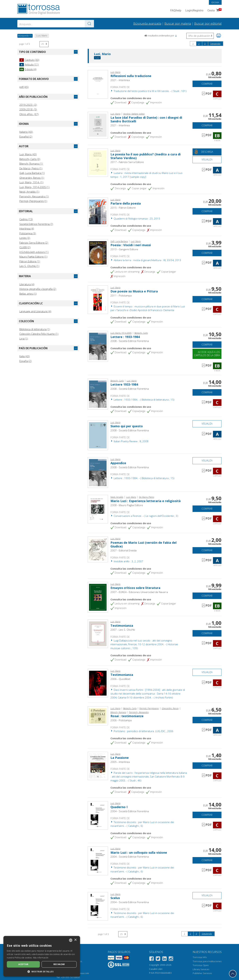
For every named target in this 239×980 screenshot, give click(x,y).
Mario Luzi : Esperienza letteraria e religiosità (146, 501)
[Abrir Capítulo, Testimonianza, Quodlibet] (98, 683)
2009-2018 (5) (28, 109)
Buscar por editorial (208, 23)
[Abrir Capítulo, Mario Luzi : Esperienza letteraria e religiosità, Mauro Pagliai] (98, 509)
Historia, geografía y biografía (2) (38, 289)
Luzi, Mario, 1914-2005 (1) (34, 187)
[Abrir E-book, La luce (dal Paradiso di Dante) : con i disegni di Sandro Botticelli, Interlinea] (98, 125)
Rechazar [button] (59, 964)
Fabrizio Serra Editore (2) (34, 243)
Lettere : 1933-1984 (125, 337)
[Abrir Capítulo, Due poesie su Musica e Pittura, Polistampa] (98, 299)
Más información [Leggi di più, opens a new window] (41, 958)
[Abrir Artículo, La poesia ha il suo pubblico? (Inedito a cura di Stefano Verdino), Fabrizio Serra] (98, 162)
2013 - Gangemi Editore (124, 249)
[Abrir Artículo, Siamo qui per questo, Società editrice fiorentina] (98, 435)
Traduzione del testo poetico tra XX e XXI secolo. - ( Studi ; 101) (149, 91)
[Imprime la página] (219, 36)
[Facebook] (152, 959)
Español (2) (26, 137)
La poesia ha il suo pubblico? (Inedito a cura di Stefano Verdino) (146, 156)
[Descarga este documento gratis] (207, 152)
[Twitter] (158, 959)
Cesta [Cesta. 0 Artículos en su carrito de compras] (214, 11)
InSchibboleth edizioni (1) (34, 252)
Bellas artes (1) (28, 294)
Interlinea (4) (27, 229)
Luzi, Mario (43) (28, 154)
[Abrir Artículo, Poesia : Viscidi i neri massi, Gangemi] (98, 252)
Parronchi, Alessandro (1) (34, 196)
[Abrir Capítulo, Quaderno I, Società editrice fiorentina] (98, 815)
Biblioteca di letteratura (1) (35, 329)
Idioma (215, 2)
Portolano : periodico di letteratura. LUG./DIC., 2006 (142, 731)
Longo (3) (25, 238)
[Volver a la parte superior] (233, 974)
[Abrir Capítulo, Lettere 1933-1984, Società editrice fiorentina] (98, 394)
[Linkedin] (164, 959)
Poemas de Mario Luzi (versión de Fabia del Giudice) (144, 544)
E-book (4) (28, 69)
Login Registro (194, 11)
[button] (176, 36)
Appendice (118, 463)
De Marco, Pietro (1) (31, 168)
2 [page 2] (199, 44)
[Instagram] (171, 959)
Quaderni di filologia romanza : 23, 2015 (135, 218)
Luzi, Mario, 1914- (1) (31, 182)
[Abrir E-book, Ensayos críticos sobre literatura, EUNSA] (98, 597)
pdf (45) (24, 87)
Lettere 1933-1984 (124, 384)
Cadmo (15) (26, 219)
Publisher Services (202, 973)
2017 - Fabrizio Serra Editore (127, 162)
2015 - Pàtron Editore (123, 208)
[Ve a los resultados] (89, 24)
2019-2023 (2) (28, 105)
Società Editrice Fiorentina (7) (36, 224)
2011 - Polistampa (121, 295)
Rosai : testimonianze (127, 716)
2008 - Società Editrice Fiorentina (130, 341)
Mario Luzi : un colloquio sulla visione (139, 852)
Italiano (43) (26, 132)
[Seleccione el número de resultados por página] (44, 44)
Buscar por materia (178, 23)
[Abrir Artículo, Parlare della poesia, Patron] (98, 212)
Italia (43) (25, 356)
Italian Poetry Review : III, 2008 (129, 441)
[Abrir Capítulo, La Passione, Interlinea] (98, 766)
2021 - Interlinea (120, 80)
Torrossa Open (201, 965)
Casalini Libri (156, 969)
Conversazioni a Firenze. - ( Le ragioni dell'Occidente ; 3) (144, 516)
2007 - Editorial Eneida (124, 550)
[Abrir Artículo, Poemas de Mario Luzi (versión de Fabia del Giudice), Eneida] (98, 549)
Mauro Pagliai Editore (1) (33, 257)
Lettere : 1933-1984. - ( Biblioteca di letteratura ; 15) (142, 400)
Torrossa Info (200, 957)
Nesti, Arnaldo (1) (29, 192)
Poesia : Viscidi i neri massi (131, 245)
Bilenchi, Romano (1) (31, 164)
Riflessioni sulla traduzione (131, 76)
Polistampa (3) (28, 233)
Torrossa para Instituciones (207, 961)
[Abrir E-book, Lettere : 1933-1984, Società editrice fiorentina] (98, 346)
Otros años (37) (29, 114)
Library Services (201, 969)
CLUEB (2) (25, 247)
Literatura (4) (27, 284)
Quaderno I (119, 807)
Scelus (115, 898)
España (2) (26, 361)
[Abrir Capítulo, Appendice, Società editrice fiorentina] (98, 472)
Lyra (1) (24, 339)
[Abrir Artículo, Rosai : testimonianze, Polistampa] (98, 715)
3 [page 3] (205, 44)
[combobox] (56, 24)
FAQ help (176, 11)
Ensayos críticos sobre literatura (135, 588)
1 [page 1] (193, 44)
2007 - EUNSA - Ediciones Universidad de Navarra (139, 592)
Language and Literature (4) (35, 311)
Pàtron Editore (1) (30, 261)
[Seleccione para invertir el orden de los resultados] (200, 36)
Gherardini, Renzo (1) (32, 178)
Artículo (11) (29, 64)
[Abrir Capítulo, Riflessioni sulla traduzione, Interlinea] (98, 84)
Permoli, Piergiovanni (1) (33, 201)
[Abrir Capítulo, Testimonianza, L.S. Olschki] (98, 633)
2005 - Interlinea (120, 762)
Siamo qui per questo (127, 426)
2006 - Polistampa (121, 720)
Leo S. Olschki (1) (29, 266)
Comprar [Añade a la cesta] (207, 84)
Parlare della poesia (126, 203)
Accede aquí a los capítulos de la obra (207, 354)
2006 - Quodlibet (120, 679)
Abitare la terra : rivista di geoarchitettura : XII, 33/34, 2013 (146, 260)
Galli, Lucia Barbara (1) (32, 173)
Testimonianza (122, 626)
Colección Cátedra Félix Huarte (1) (39, 334)
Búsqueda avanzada (147, 23)
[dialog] (42, 956)
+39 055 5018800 (70, 977)
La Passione (120, 758)
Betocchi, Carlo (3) (30, 159)
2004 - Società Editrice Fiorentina (130, 811)
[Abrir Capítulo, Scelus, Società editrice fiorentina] (98, 906)
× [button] (75, 940)
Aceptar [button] (23, 964)
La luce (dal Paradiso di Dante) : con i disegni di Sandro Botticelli (146, 119)
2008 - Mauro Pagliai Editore (127, 505)
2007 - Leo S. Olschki (123, 630)
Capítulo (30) (29, 60)
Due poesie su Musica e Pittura (134, 291)
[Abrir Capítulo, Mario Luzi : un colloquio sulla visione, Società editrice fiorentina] (98, 861)
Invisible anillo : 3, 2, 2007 (127, 561)
